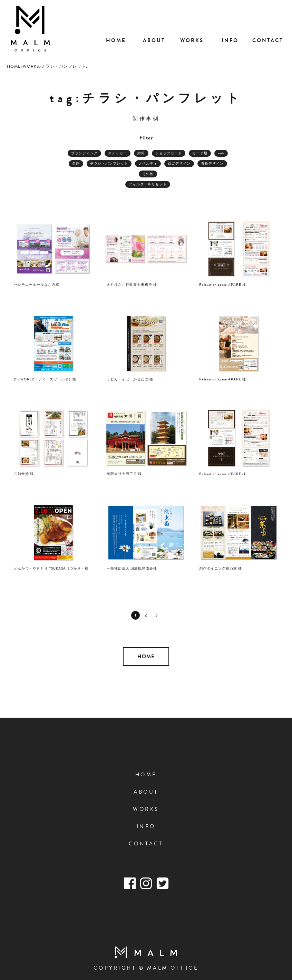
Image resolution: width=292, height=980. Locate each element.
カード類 (200, 153)
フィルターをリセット (148, 184)
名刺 (76, 163)
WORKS (146, 809)
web (221, 153)
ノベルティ (148, 163)
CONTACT (146, 844)
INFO (146, 826)
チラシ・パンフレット (109, 163)
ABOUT (146, 792)
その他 (148, 174)
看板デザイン (212, 163)
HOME (146, 657)
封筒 (141, 153)
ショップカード (169, 153)
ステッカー (118, 153)
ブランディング (84, 153)
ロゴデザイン (179, 163)
